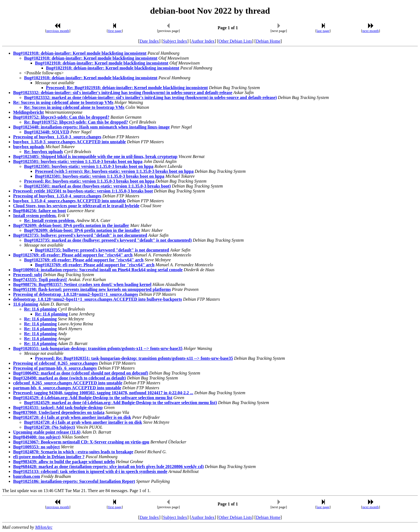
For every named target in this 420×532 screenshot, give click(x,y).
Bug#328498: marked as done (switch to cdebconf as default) (69, 378)
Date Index (149, 41)
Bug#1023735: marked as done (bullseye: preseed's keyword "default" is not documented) (108, 240)
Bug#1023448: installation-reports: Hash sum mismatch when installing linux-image (91, 127)
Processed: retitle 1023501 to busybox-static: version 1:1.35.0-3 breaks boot (83, 191)
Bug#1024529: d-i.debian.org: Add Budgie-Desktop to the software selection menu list (93, 398)
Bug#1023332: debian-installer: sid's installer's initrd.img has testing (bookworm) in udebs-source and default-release (123, 93)
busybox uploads (29, 147)
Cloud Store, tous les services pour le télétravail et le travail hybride (76, 206)
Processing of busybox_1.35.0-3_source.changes (57, 137)
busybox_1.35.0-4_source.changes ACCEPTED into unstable (69, 201)
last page (323, 31)
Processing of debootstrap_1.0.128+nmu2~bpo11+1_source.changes (76, 294)
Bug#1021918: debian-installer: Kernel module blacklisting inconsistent (80, 53)
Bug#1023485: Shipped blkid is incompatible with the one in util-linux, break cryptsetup (95, 157)
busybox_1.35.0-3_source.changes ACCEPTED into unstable (69, 142)
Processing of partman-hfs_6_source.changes (55, 368)
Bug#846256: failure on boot (40, 211)
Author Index (203, 41)
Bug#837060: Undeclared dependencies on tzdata (59, 412)
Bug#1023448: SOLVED (47, 132)
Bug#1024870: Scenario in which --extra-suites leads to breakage (73, 452)
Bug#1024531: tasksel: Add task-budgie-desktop (58, 407)
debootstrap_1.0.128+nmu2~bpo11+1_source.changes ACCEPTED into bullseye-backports (97, 299)
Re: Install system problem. (50, 220)
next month (371, 31)
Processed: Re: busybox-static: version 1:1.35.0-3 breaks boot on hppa (89, 181)
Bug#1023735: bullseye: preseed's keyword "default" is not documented (80, 235)
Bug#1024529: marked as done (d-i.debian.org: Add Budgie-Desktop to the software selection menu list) (121, 403)
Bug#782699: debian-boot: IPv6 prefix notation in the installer (71, 225)
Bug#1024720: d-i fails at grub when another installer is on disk (72, 417)
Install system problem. (35, 216)
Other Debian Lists (235, 41)
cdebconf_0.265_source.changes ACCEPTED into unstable (68, 383)
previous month (58, 31)
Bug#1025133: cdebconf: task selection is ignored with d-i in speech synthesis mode (90, 471)
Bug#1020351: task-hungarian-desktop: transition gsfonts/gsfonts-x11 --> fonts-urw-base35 (98, 348)
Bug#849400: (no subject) (37, 437)
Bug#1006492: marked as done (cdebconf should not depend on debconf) (81, 373)
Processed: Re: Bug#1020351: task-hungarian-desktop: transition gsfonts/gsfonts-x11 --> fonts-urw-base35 (134, 358)
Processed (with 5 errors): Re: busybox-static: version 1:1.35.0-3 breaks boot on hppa (114, 171)
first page (115, 31)
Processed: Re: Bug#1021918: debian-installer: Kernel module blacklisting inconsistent (127, 88)
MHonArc (44, 527)
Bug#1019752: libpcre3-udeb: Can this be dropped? (61, 117)
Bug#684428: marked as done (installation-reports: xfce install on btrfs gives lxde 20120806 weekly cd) (108, 467)
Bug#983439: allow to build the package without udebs (64, 462)
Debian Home (268, 41)
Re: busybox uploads (43, 152)
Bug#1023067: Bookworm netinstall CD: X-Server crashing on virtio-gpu (81, 442)
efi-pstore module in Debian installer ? (49, 457)
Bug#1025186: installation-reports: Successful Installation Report (74, 481)
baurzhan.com (27, 476)
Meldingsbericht (28, 112)
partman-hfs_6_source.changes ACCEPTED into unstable (67, 388)
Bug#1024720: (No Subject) (50, 427)
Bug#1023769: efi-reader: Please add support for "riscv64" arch (73, 255)
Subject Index (175, 41)
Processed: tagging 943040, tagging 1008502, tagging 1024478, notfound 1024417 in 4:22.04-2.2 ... (103, 393)
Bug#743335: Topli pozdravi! (40, 280)
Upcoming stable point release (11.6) (47, 432)
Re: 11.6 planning (40, 309)
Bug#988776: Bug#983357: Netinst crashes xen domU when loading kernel (82, 284)
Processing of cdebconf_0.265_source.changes (56, 363)
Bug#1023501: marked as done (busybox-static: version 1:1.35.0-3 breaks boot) (97, 186)
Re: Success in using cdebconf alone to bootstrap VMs (63, 102)
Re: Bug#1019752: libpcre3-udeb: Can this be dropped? (76, 122)
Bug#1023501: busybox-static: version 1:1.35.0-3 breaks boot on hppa (78, 161)
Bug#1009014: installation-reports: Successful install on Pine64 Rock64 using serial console (98, 270)
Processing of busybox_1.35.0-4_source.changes (57, 196)
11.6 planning (26, 304)
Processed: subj (28, 275)
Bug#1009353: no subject (37, 447)
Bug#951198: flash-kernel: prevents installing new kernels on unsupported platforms (92, 289)
